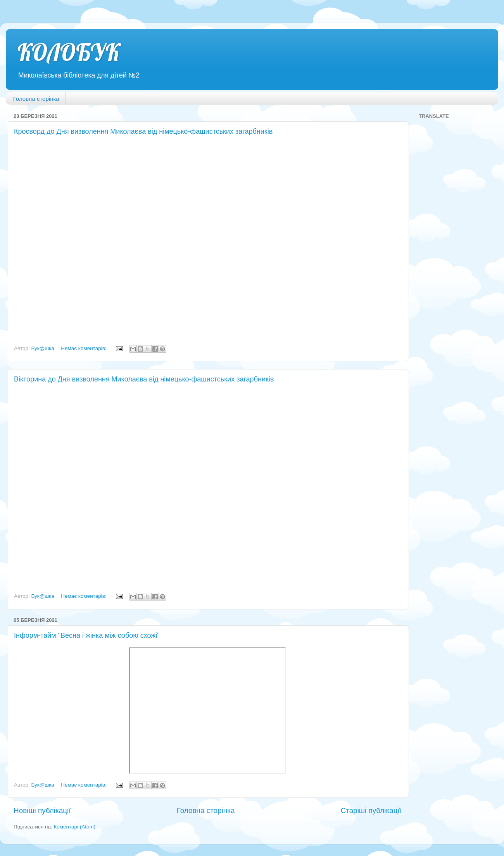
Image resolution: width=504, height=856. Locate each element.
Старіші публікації (371, 810)
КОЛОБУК (69, 52)
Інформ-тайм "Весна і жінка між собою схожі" (87, 635)
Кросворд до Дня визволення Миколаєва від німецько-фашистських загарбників (143, 131)
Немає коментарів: (84, 348)
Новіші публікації (42, 810)
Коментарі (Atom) (74, 827)
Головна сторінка (36, 99)
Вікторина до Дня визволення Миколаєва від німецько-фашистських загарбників (144, 379)
